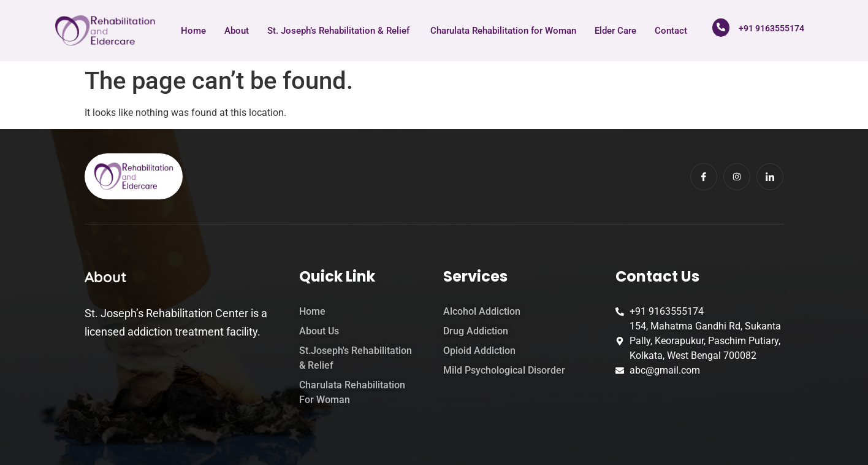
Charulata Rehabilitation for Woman (503, 31)
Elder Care (615, 31)
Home (193, 31)
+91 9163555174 (771, 28)
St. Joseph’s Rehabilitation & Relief (340, 31)
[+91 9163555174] (721, 28)
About (237, 31)
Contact (671, 31)
